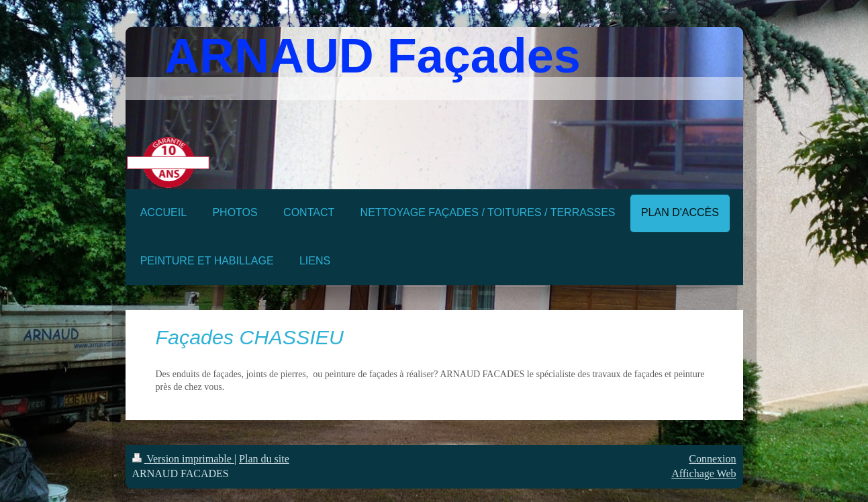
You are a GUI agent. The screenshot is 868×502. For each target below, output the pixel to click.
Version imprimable (183, 459)
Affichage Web (704, 473)
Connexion (712, 459)
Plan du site (264, 459)
